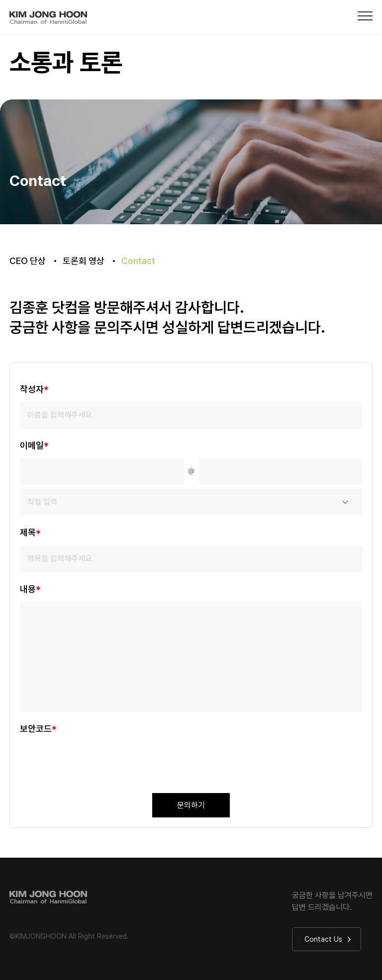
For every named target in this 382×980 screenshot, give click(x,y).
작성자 (34, 390)
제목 (30, 534)
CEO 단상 (28, 261)
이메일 (34, 446)
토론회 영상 (84, 261)
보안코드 (38, 729)
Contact (138, 261)
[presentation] (95, 761)
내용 (30, 590)
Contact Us (328, 939)
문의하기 (191, 805)
